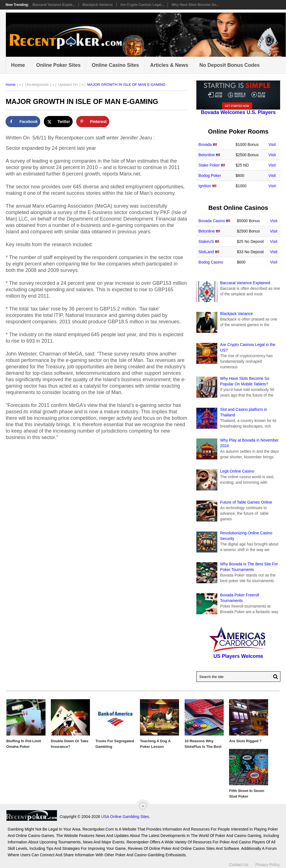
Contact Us (239, 865)
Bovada (205, 144)
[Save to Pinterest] (93, 122)
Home (18, 65)
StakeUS (206, 241)
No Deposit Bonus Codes (230, 65)
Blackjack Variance (97, 5)
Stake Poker (209, 165)
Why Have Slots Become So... (195, 5)
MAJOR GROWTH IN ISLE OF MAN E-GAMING (126, 85)
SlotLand (206, 252)
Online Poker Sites (58, 65)
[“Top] (143, 806)
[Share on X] (58, 122)
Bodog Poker (210, 176)
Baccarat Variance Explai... (54, 5)
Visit (272, 144)
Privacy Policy (267, 865)
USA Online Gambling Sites (125, 817)
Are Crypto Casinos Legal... (142, 5)
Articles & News (169, 65)
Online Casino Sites (115, 65)
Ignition (205, 186)
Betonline (207, 155)
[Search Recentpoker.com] (238, 677)
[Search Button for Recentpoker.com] (275, 677)
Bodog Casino (211, 262)
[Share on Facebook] (23, 122)
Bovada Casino (212, 221)
